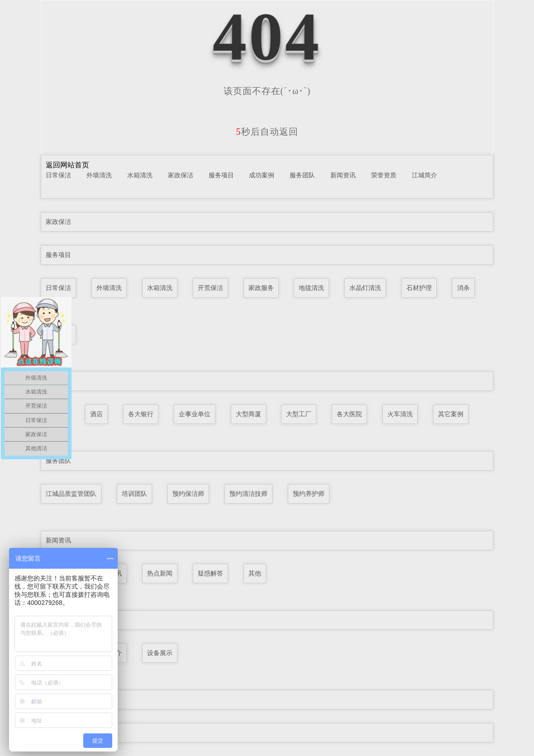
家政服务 (261, 288)
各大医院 (349, 414)
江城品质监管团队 (71, 494)
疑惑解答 (210, 573)
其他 (255, 573)
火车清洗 (400, 414)
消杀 (463, 288)
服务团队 (302, 175)
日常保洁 (58, 175)
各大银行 (141, 414)
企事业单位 (195, 414)
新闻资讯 (343, 175)
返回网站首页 (67, 165)
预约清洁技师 (248, 494)
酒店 (96, 414)
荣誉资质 (384, 175)
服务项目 (221, 175)
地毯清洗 (311, 288)
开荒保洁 (210, 288)
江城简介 (424, 175)
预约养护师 (309, 494)
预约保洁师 (188, 494)
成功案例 (262, 175)
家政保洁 (181, 175)
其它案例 (451, 414)
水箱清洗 (140, 175)
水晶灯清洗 (365, 288)
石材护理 (419, 288)
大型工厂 (299, 414)
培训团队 (134, 494)
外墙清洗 (99, 175)
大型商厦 (248, 414)
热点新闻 (160, 573)
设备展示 (160, 653)
